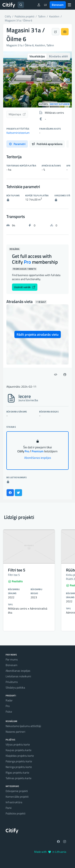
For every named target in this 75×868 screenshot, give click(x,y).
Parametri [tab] (17, 144)
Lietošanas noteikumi (18, 676)
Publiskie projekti (15, 813)
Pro (8, 706)
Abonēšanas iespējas (38, 458)
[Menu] (69, 5)
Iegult (41, 302)
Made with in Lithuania (50, 852)
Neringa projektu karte (19, 767)
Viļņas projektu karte (18, 744)
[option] (37, 79)
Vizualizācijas (37, 56)
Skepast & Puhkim (59, 104)
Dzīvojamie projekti (17, 791)
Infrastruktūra (14, 802)
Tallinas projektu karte (18, 778)
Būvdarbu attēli (58, 56)
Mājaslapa (17, 114)
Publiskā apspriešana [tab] (47, 144)
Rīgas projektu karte (17, 772)
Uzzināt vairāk (25, 287)
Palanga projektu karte (19, 761)
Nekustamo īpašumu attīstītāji (23, 726)
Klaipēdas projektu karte (20, 756)
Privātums (12, 682)
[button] (8, 79)
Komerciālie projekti (17, 797)
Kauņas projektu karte (18, 750)
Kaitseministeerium (18, 133)
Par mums (12, 659)
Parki (9, 808)
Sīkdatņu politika (15, 687)
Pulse (9, 712)
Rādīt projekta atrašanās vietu (38, 334)
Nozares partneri (15, 732)
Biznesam (58, 5)
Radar (9, 700)
